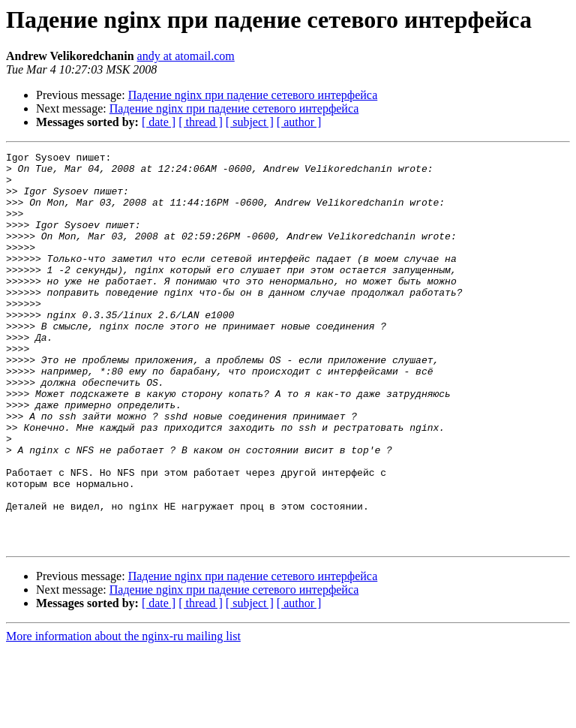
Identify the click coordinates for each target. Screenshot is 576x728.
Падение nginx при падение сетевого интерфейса (253, 95)
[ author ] (299, 122)
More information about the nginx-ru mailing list (123, 715)
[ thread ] (201, 122)
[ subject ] (250, 122)
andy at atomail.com (186, 56)
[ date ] (159, 122)
